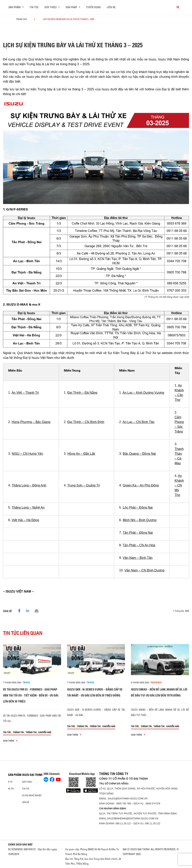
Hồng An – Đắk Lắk (81, 454)
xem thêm (10, 741)
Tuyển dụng (93, 7)
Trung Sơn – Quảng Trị (84, 485)
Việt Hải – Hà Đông (25, 520)
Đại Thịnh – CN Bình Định (86, 422)
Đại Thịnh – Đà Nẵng (82, 393)
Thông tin (18, 732)
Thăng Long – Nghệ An (28, 507)
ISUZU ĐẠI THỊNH (32, 775)
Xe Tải (11, 789)
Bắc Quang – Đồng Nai (139, 454)
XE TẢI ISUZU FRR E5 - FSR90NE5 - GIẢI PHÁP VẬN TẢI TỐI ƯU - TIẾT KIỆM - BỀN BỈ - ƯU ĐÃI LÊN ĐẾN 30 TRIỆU (31, 695)
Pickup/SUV (156, 683)
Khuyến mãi (45, 732)
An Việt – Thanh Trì (25, 393)
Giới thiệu (27, 782)
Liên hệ (111, 7)
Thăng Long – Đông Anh (29, 485)
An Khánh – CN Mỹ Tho (179, 485)
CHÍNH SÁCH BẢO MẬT (20, 844)
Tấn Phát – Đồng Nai (138, 533)
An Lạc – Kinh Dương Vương (143, 393)
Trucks (26, 683)
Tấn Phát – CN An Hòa (139, 545)
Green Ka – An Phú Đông (141, 485)
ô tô (10, 782)
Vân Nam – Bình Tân (138, 558)
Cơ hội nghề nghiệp (32, 795)
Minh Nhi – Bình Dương (140, 520)
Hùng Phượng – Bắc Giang (31, 422)
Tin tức (34, 7)
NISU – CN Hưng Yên (27, 454)
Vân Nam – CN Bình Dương (144, 570)
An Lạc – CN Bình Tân (139, 422)
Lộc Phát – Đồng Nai (138, 507)
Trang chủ (21, 19)
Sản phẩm (15, 775)
